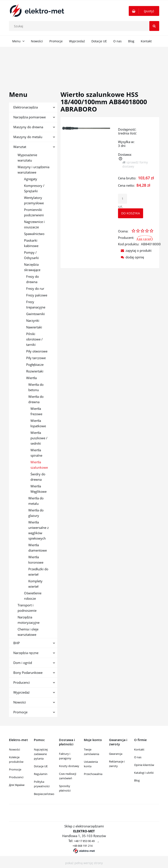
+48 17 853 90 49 (84, 841)
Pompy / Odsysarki (31, 255)
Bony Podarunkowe (28, 673)
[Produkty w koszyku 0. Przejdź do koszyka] (144, 11)
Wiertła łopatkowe (38, 423)
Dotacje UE (41, 766)
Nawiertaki (34, 327)
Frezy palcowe (37, 295)
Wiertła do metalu (36, 501)
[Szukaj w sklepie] (85, 26)
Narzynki (33, 320)
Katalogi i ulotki (144, 773)
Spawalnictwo (34, 234)
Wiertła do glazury (36, 513)
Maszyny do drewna (28, 127)
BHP (17, 643)
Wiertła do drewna (36, 399)
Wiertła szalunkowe (39, 465)
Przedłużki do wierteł (38, 572)
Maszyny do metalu (28, 137)
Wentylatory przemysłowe (34, 200)
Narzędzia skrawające (32, 267)
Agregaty (31, 179)
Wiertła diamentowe (38, 548)
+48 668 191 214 (82, 846)
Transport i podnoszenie (27, 608)
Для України (17, 785)
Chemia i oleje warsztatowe (28, 632)
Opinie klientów (144, 765)
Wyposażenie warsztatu (27, 158)
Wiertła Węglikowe (39, 489)
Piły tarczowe (36, 358)
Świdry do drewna (38, 477)
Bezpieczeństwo (44, 794)
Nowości (20, 702)
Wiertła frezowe (36, 411)
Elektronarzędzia (26, 107)
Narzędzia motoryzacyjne (29, 620)
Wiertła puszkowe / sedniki (39, 438)
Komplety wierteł (35, 584)
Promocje (20, 712)
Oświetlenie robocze (33, 596)
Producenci (22, 682)
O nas (138, 757)
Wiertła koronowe (36, 560)
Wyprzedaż (21, 692)
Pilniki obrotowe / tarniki (34, 339)
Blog (137, 780)
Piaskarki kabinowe (31, 243)
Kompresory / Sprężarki (34, 188)
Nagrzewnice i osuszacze (34, 224)
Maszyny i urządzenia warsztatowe (33, 170)
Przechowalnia (93, 774)
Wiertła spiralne (36, 453)
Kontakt (139, 749)
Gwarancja (116, 754)
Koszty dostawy (69, 766)
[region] (84, 64)
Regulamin (41, 774)
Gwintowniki (36, 314)
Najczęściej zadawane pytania (41, 754)
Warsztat (20, 147)
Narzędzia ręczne (26, 653)
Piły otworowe (37, 351)
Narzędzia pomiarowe (30, 117)
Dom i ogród (23, 663)
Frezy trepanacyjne (36, 304)
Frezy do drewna (33, 279)
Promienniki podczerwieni (34, 212)
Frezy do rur (35, 288)
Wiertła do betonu (36, 387)
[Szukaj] (154, 26)
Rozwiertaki (35, 371)
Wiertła (31, 378)
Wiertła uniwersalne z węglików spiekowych (39, 530)
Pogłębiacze (35, 365)
